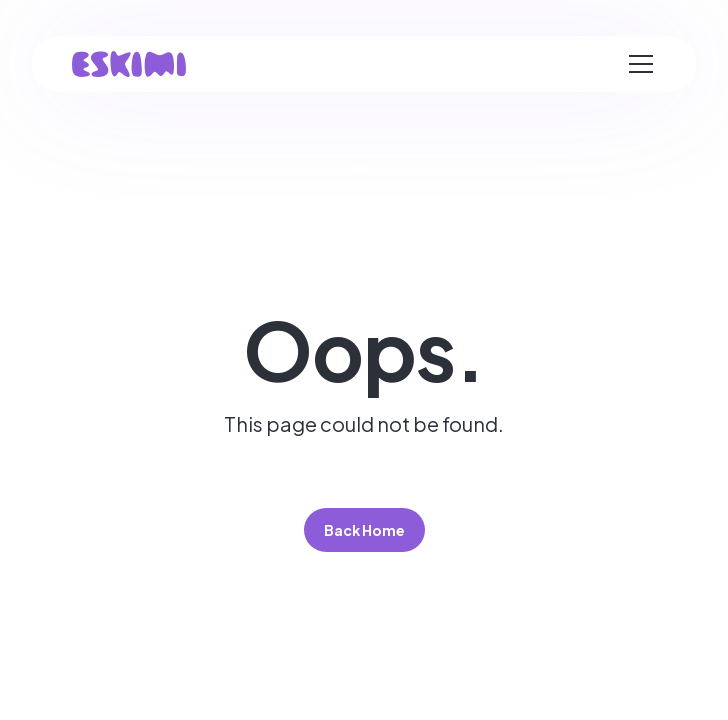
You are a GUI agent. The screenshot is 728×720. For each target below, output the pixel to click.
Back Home (364, 530)
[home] (129, 64)
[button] (641, 64)
